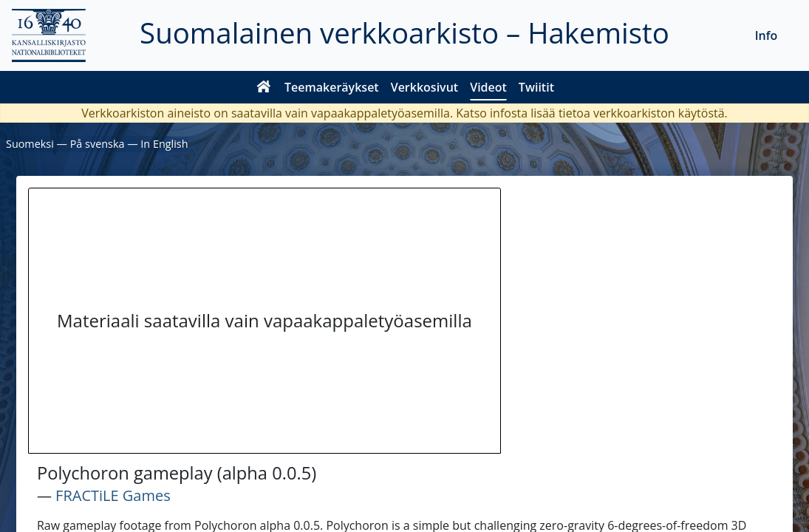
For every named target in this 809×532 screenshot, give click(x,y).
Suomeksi (30, 144)
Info (767, 35)
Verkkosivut (424, 87)
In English (164, 144)
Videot (488, 87)
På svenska (98, 144)
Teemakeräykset (332, 87)
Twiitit (536, 87)
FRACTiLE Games (113, 495)
